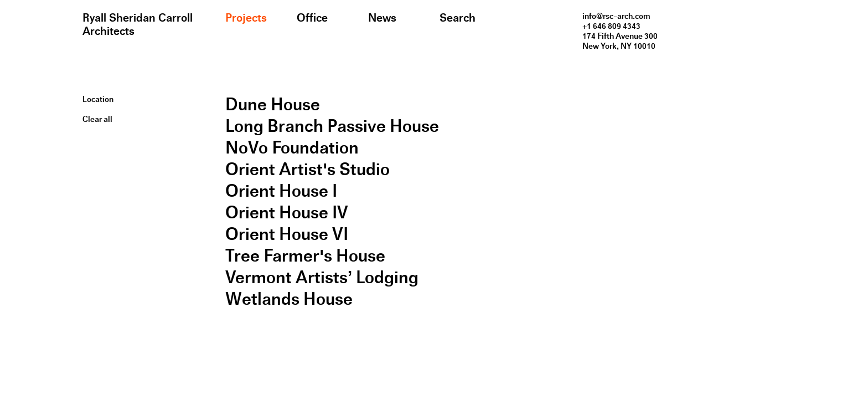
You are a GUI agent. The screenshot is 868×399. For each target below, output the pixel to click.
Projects (246, 18)
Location (98, 99)
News (382, 18)
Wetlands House (289, 299)
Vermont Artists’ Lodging (322, 277)
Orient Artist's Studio (308, 169)
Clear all (97, 119)
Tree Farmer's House (305, 256)
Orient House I (281, 191)
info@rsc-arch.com (616, 16)
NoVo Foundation (292, 148)
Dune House (273, 104)
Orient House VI (287, 234)
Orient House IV (287, 213)
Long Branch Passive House (332, 126)
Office (312, 18)
